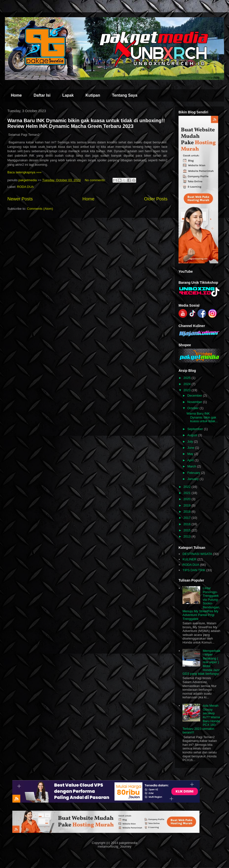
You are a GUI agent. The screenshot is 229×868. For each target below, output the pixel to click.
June (191, 448)
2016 (188, 524)
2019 (188, 505)
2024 (188, 384)
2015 (188, 530)
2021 (188, 493)
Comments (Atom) (40, 209)
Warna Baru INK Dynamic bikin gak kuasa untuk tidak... (202, 417)
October (194, 408)
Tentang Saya (125, 95)
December (195, 396)
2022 (188, 487)
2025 (188, 378)
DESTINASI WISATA (197, 554)
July (191, 441)
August (193, 435)
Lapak (68, 95)
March (192, 466)
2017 (188, 518)
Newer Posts (20, 199)
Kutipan (93, 95)
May (191, 454)
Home (16, 95)
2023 (188, 390)
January (194, 479)
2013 (188, 536)
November (195, 402)
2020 (188, 499)
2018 (188, 512)
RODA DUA (25, 187)
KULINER (189, 559)
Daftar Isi (42, 95)
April (191, 460)
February (194, 473)
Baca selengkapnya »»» (25, 172)
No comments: (95, 180)
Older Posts (156, 199)
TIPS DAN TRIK (194, 570)
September (196, 429)
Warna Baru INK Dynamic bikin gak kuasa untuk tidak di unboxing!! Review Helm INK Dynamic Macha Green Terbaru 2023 (86, 123)
